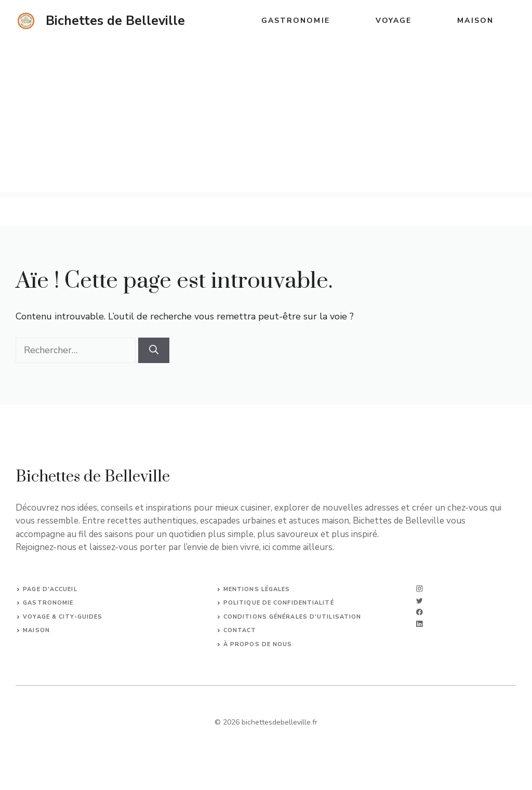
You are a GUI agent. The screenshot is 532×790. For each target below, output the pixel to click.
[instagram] (420, 589)
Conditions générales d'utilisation (292, 617)
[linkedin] (420, 624)
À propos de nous (258, 644)
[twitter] (420, 601)
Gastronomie (296, 21)
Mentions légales (257, 589)
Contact (240, 630)
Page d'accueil (50, 589)
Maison (475, 21)
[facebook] (420, 612)
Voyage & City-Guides (63, 617)
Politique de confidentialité (279, 603)
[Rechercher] (154, 350)
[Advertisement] (266, 119)
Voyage (394, 21)
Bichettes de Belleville (115, 21)
